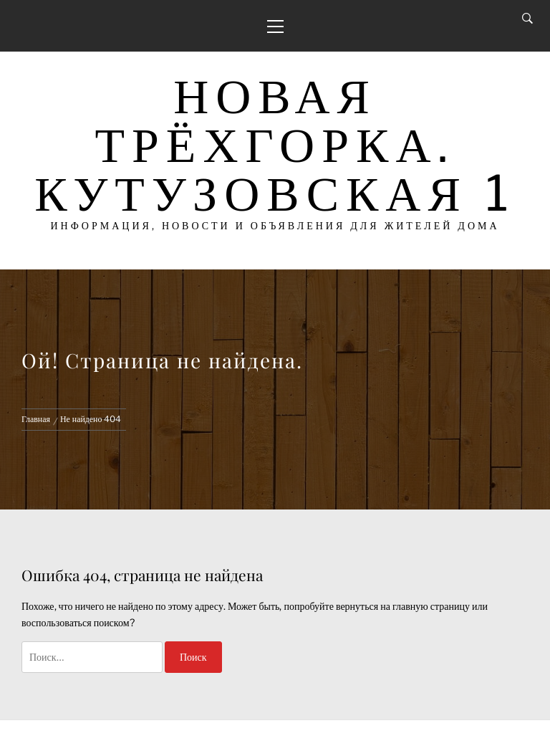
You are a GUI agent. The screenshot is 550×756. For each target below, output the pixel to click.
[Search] (527, 19)
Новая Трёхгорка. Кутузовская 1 (275, 144)
